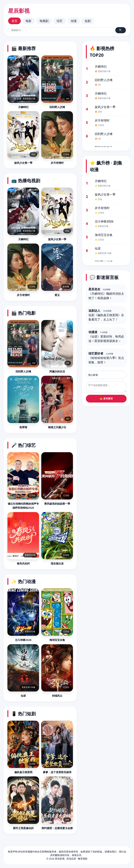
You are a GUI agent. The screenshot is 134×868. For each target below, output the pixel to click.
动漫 (74, 21)
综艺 (60, 21)
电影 (29, 21)
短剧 (88, 21)
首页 (14, 21)
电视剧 (44, 21)
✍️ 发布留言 (106, 399)
